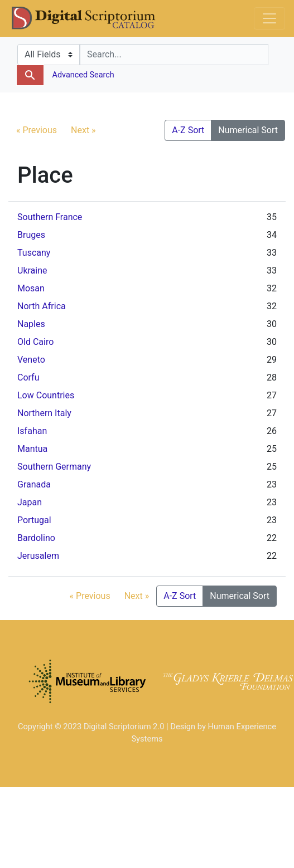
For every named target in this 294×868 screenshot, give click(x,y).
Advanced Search (82, 75)
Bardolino (36, 538)
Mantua (32, 449)
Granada (34, 484)
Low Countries (46, 395)
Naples (31, 324)
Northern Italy (44, 413)
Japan (30, 502)
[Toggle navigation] (269, 18)
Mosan (31, 288)
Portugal (34, 520)
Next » (83, 130)
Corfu (28, 377)
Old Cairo (35, 342)
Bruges (31, 235)
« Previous (37, 130)
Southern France (50, 217)
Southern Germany (54, 467)
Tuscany (34, 253)
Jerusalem (38, 556)
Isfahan (32, 431)
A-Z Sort (188, 130)
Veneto (31, 360)
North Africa (42, 306)
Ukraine (32, 270)
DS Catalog (93, 18)
